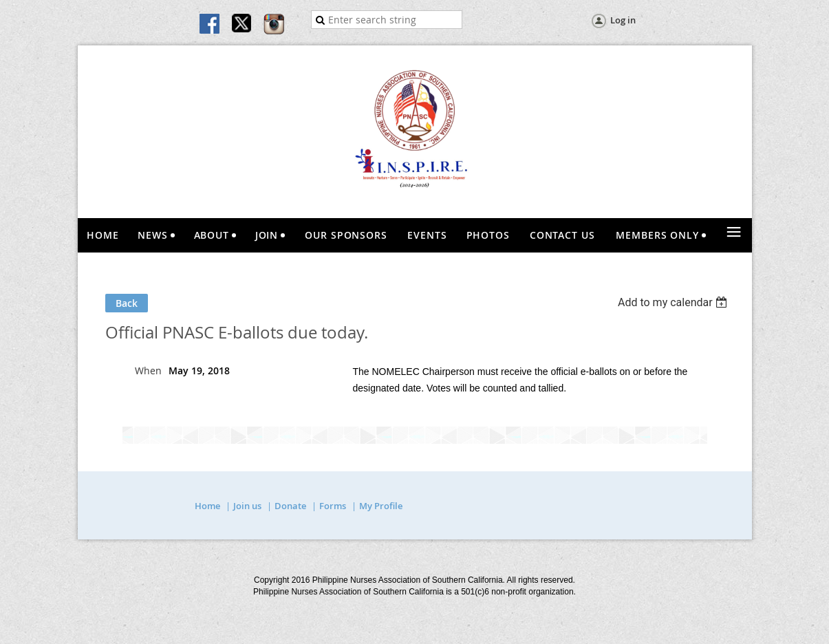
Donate (290, 506)
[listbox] (675, 302)
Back (127, 303)
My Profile (381, 506)
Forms (333, 506)
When (148, 371)
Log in (623, 20)
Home (207, 506)
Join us (247, 506)
